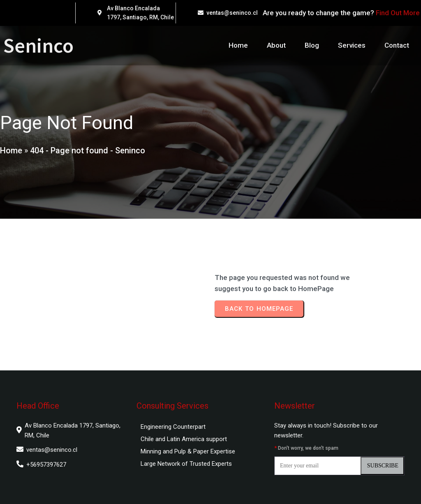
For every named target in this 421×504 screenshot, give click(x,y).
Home (11, 150)
